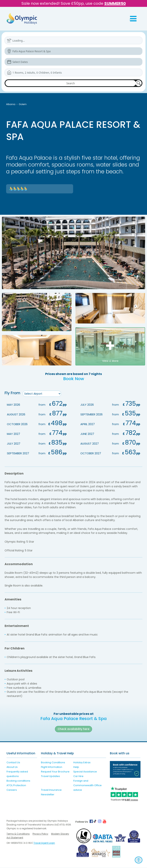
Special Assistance (85, 772)
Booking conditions (18, 781)
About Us (12, 767)
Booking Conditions (53, 763)
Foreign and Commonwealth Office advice (87, 786)
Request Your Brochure (55, 772)
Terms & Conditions (18, 834)
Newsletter (48, 795)
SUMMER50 (115, 3)
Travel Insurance (51, 790)
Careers (12, 790)
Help (76, 767)
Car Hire (78, 777)
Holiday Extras (82, 763)
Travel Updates (50, 777)
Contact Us (13, 763)
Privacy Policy (40, 834)
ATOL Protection (16, 786)
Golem (23, 104)
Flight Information (52, 767)
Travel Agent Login (44, 843)
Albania (11, 104)
